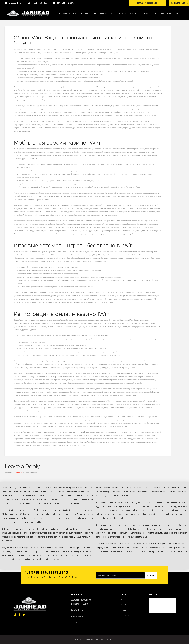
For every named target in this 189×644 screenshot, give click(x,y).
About (123, 599)
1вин (152, 109)
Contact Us (125, 616)
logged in (18, 472)
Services (124, 610)
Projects (124, 604)
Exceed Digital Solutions (107, 639)
